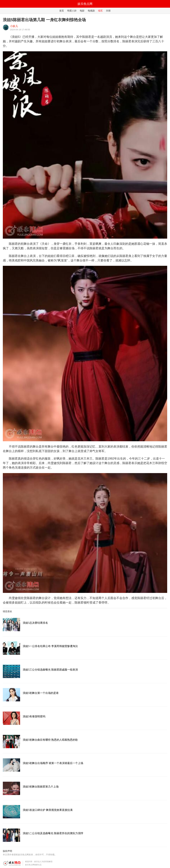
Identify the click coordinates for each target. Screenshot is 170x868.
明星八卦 (72, 11)
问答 (108, 11)
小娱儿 (14, 26)
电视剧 (91, 11)
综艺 (100, 11)
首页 (62, 11)
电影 (82, 11)
